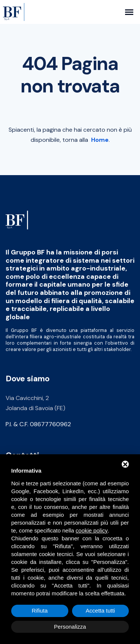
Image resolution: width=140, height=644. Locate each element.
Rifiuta (40, 611)
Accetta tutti (100, 611)
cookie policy (92, 530)
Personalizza (70, 627)
